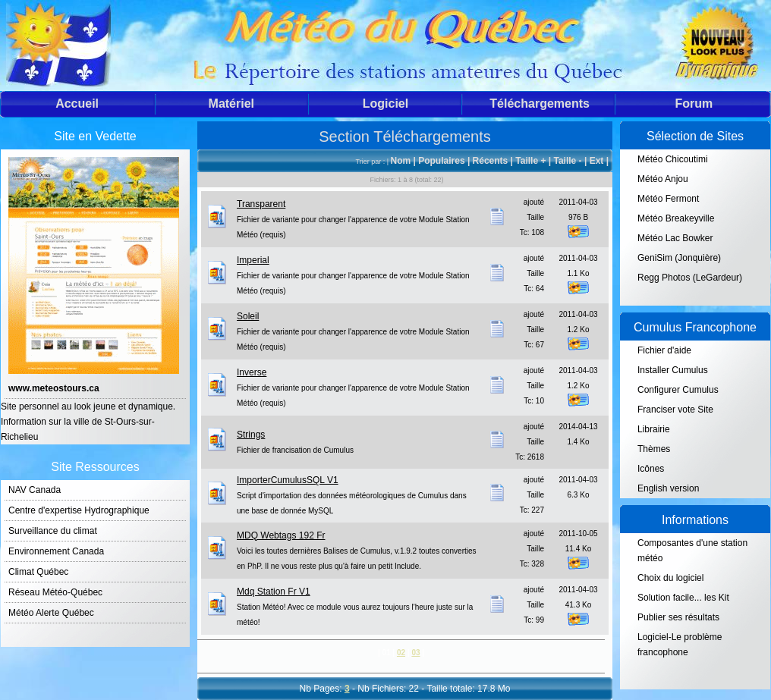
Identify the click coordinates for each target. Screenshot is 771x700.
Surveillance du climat (53, 531)
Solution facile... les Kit (683, 598)
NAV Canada (35, 490)
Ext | (599, 161)
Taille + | (534, 161)
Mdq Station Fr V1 (274, 592)
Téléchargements (540, 104)
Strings (251, 435)
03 (415, 653)
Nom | (405, 161)
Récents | (494, 161)
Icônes (651, 469)
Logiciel (385, 104)
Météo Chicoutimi (673, 159)
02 (401, 653)
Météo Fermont (668, 199)
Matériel (231, 104)
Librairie (654, 429)
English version (668, 488)
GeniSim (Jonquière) (679, 258)
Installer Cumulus (673, 370)
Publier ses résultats (678, 617)
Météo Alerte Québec (51, 613)
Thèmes (654, 449)
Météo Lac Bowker (675, 238)
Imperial (253, 260)
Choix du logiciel (670, 578)
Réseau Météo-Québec (55, 592)
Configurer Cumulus (678, 390)
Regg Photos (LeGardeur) (690, 278)
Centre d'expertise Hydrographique (79, 510)
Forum (694, 104)
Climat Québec (38, 572)
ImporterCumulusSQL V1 (288, 480)
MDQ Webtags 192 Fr (281, 535)
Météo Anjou (663, 179)
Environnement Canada (56, 551)
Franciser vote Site (675, 410)
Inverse (252, 372)
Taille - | (571, 161)
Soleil (248, 316)
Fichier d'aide (664, 350)
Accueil (77, 104)
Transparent (261, 204)
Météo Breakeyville (676, 218)
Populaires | (445, 161)
